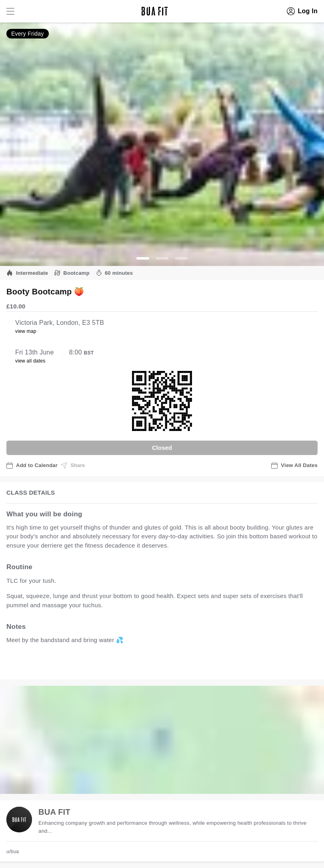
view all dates (30, 361)
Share (73, 465)
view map (26, 331)
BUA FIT (54, 812)
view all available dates (168, 665)
